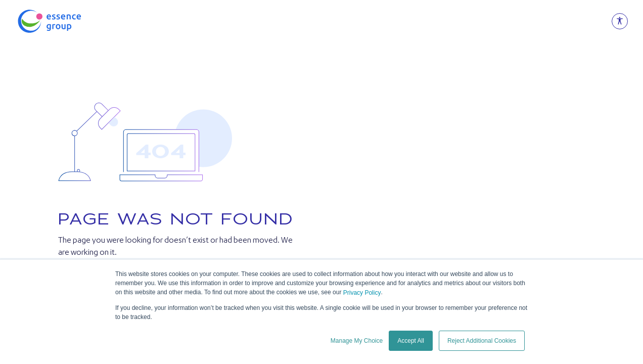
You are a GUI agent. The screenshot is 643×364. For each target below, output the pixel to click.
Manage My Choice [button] (357, 341)
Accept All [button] (411, 341)
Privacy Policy (362, 293)
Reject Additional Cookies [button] (482, 341)
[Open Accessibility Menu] (620, 21)
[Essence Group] (66, 21)
